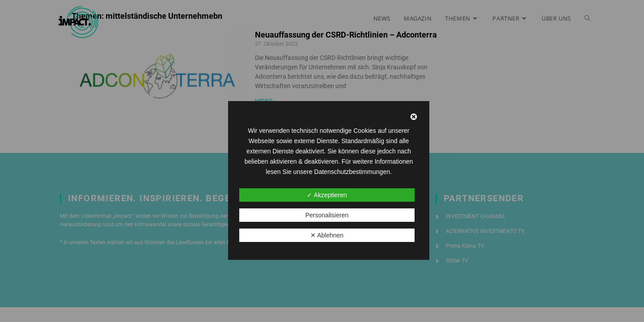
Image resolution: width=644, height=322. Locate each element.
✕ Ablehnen (327, 235)
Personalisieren (327, 215)
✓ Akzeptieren (327, 195)
